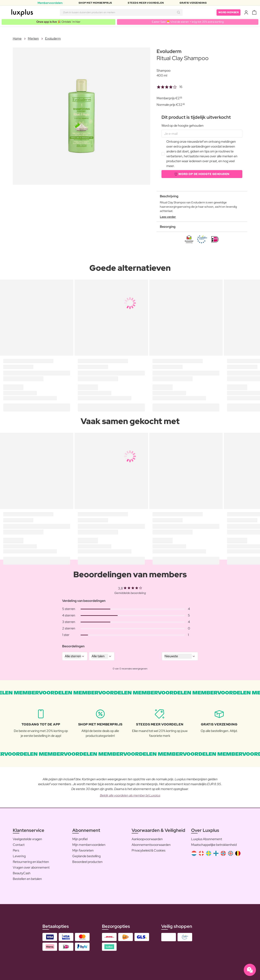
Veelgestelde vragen (27, 839)
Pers (16, 850)
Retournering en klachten (31, 862)
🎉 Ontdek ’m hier (58, 22)
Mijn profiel (80, 839)
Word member (229, 12)
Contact (19, 845)
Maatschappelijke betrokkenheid (214, 845)
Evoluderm (53, 38)
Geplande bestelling (86, 856)
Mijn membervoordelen (89, 845)
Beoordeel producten (87, 862)
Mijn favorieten (83, 850)
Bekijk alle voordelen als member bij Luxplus (130, 795)
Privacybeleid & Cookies (148, 850)
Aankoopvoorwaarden (147, 839)
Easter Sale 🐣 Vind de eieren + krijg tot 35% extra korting (188, 22)
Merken (33, 38)
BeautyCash (22, 873)
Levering (19, 856)
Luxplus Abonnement (207, 839)
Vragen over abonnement (31, 867)
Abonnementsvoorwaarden (151, 845)
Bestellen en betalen (27, 879)
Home (17, 38)
